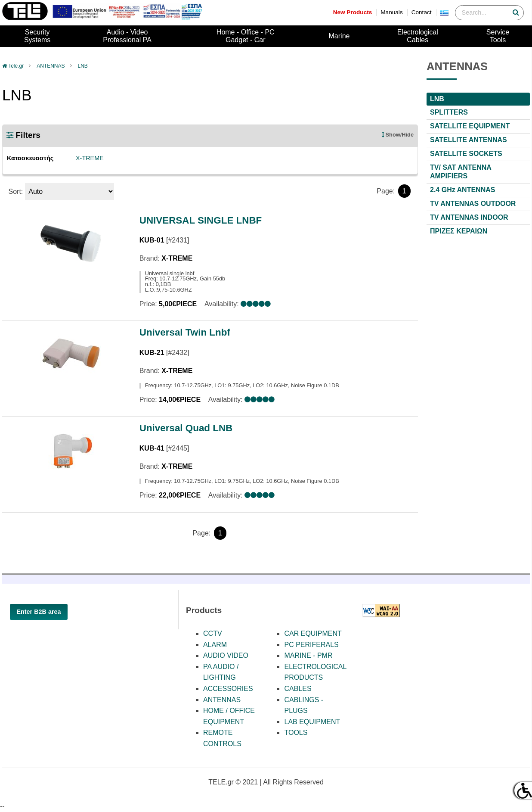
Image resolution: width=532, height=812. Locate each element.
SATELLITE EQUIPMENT (470, 126)
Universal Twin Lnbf (185, 332)
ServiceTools (498, 36)
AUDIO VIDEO (226, 655)
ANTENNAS (51, 66)
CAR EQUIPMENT (313, 633)
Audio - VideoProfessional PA (127, 36)
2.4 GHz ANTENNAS (462, 190)
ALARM (215, 645)
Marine (339, 36)
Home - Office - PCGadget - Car (246, 36)
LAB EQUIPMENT (312, 722)
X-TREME (90, 158)
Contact (422, 12)
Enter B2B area (39, 612)
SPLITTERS (449, 112)
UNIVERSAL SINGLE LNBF (201, 220)
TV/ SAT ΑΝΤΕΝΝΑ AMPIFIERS (461, 172)
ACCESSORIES (228, 689)
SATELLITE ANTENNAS (469, 140)
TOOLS (296, 733)
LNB (83, 66)
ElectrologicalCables (418, 36)
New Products (353, 12)
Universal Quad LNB (186, 428)
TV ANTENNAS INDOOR (469, 217)
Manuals (391, 12)
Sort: (15, 191)
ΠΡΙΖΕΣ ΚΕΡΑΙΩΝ (459, 231)
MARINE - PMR (308, 655)
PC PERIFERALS (311, 645)
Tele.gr (16, 66)
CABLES (298, 689)
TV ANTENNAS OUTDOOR (473, 204)
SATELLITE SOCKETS (466, 154)
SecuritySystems (37, 36)
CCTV (213, 633)
